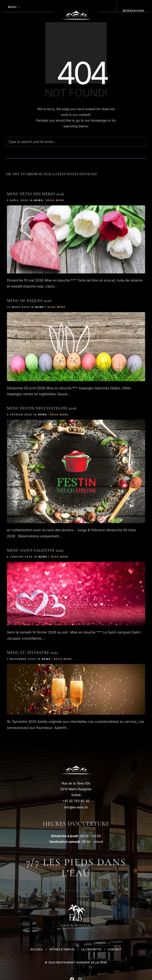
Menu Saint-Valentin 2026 (35, 550)
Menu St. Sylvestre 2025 (32, 653)
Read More (55, 200)
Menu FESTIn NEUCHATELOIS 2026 (42, 408)
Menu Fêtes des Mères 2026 (36, 194)
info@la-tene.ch (76, 807)
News (38, 200)
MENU (12, 7)
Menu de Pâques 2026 (29, 301)
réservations (133, 11)
